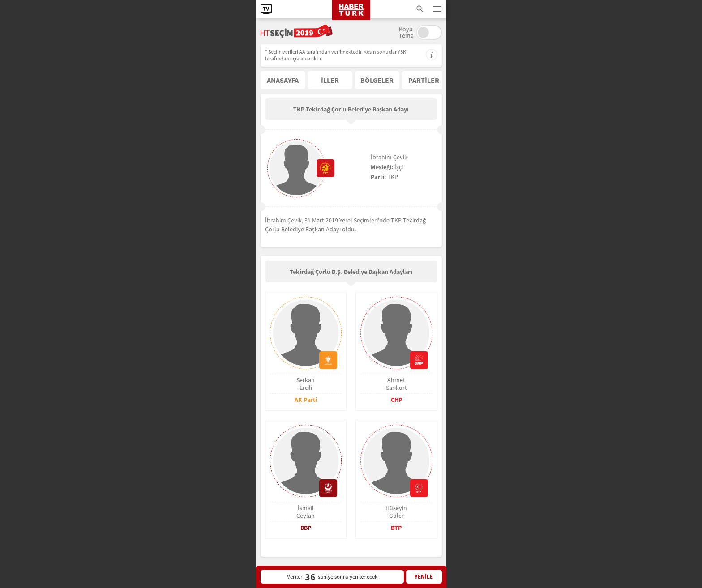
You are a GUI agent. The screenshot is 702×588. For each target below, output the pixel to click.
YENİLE (424, 577)
